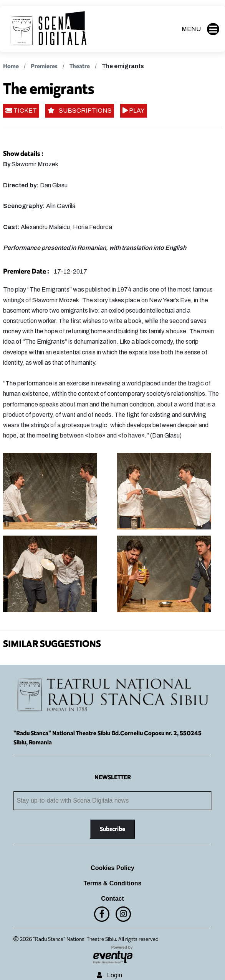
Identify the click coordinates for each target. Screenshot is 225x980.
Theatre (80, 66)
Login (109, 975)
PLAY (134, 111)
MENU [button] (200, 29)
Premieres (45, 66)
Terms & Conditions (113, 883)
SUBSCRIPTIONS (80, 111)
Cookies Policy (112, 868)
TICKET (21, 111)
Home (11, 66)
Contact (112, 899)
